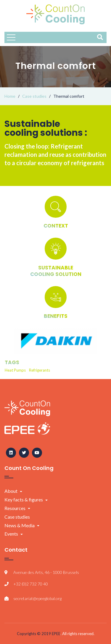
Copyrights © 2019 (34, 634)
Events (11, 534)
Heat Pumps (15, 370)
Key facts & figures (24, 499)
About (11, 491)
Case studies (34, 96)
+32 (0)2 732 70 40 (31, 584)
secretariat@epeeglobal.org (37, 598)
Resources (15, 508)
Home (10, 96)
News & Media (20, 525)
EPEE (56, 634)
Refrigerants (40, 370)
